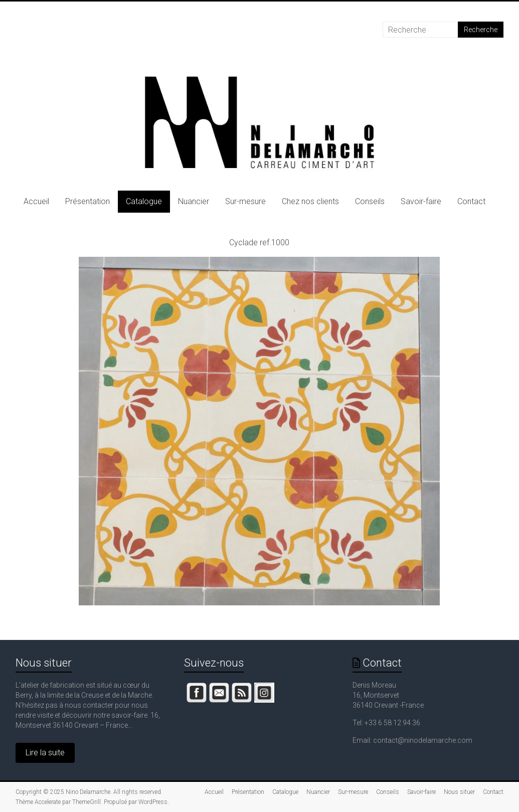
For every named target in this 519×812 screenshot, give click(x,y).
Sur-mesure (245, 201)
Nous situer (44, 663)
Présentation (88, 201)
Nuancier (194, 201)
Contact (471, 201)
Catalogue (144, 201)
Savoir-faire (421, 201)
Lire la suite (45, 753)
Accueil (36, 201)
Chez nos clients (310, 201)
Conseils (370, 201)
